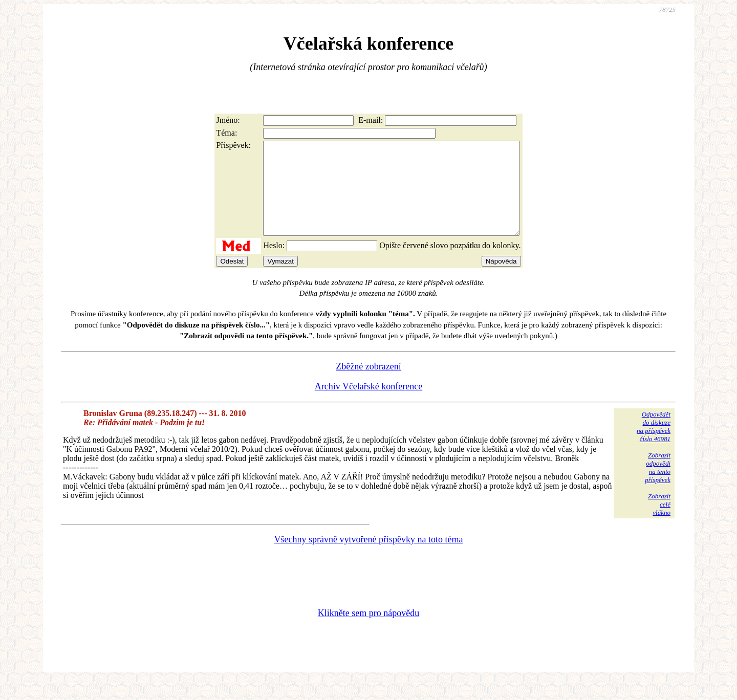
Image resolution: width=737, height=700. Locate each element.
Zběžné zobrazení (368, 385)
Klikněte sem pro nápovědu (368, 631)
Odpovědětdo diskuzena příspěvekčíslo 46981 (654, 445)
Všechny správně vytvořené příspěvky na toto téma (369, 558)
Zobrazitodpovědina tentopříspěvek (658, 486)
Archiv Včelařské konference (369, 405)
